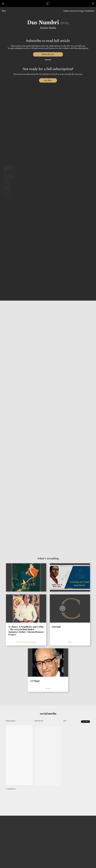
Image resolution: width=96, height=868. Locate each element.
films (4, 11)
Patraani (56, 627)
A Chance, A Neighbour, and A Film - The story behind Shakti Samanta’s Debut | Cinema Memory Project (26, 631)
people (48, 688)
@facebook (39, 721)
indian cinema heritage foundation (79, 11)
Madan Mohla (48, 28)
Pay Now (48, 80)
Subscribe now (48, 54)
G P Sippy (35, 681)
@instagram (11, 721)
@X (65, 721)
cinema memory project (26, 642)
